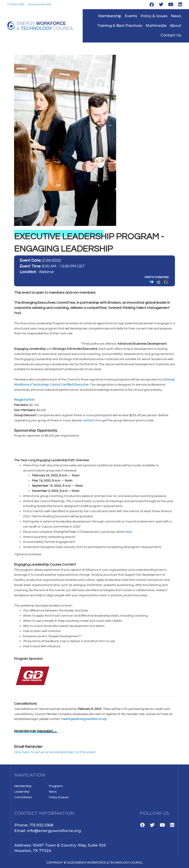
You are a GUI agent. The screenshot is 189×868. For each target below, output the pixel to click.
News (176, 16)
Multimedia (156, 26)
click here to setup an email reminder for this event (55, 752)
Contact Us (171, 35)
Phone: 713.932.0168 (34, 825)
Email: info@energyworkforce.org (48, 831)
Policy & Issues (154, 16)
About (175, 26)
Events (131, 16)
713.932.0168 (15, 4)
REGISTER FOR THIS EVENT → (35, 731)
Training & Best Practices (120, 26)
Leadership (22, 792)
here (129, 532)
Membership (110, 16)
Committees (23, 797)
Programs (56, 786)
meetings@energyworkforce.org (84, 719)
